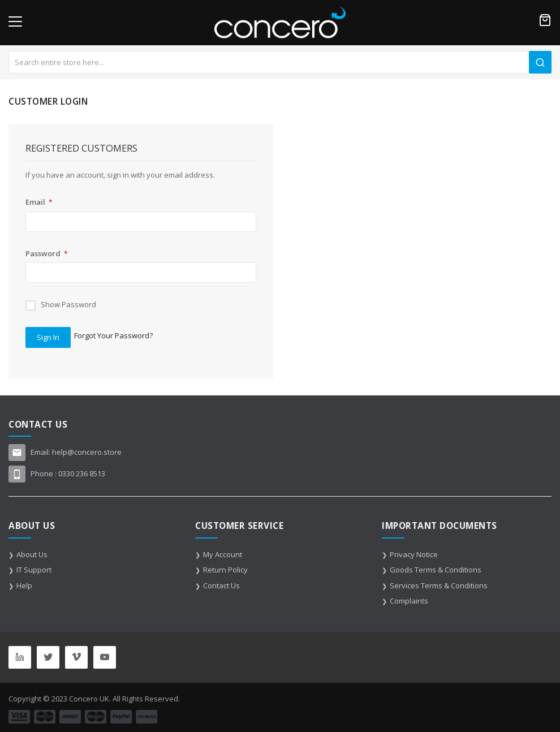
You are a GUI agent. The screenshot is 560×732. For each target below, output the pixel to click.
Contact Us (221, 585)
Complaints (409, 601)
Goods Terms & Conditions (436, 570)
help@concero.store (87, 452)
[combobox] (280, 62)
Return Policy (225, 570)
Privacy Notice (414, 554)
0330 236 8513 (82, 473)
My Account (223, 554)
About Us (32, 554)
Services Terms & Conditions (439, 585)
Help (24, 585)
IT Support (34, 570)
